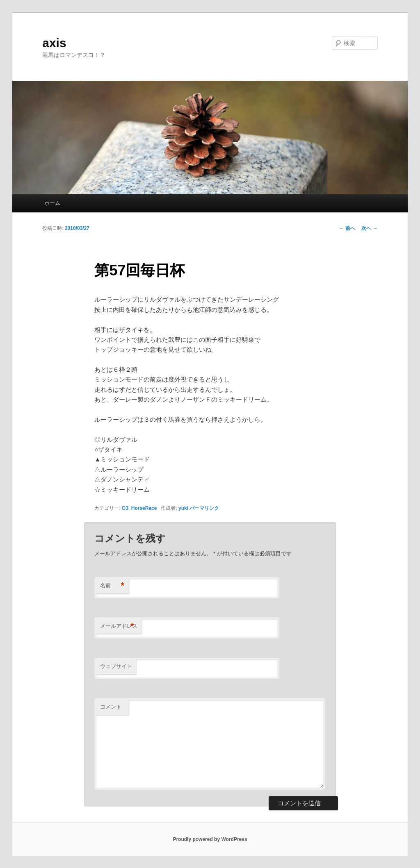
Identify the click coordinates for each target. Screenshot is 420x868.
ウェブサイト (116, 666)
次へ (369, 228)
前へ (347, 228)
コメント (111, 707)
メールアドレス (119, 626)
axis (54, 43)
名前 (112, 586)
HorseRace (144, 508)
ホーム (52, 203)
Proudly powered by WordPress (210, 839)
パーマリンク (204, 508)
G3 (125, 508)
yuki (183, 508)
